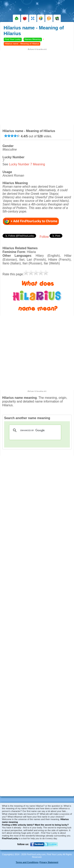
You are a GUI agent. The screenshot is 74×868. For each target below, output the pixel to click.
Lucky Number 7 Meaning (27, 164)
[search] (35, 430)
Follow (44, 237)
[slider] (12, 136)
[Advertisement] (37, 88)
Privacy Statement (49, 862)
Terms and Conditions (27, 862)
